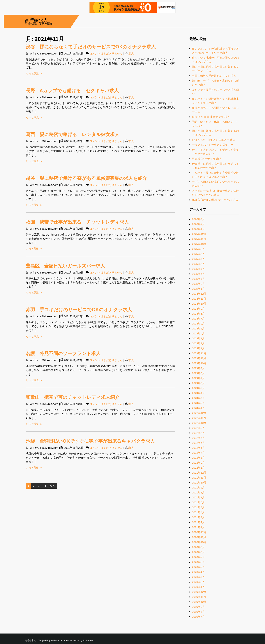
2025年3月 (198, 279)
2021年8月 (198, 492)
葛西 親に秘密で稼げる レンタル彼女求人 (73, 134)
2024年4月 (198, 333)
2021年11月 (199, 478)
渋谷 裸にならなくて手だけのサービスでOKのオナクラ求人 (91, 47)
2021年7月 (198, 497)
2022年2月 (198, 463)
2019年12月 (199, 592)
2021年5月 (198, 507)
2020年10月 (199, 542)
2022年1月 (198, 468)
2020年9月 (198, 547)
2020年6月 (198, 562)
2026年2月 (198, 224)
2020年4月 (198, 572)
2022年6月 (198, 443)
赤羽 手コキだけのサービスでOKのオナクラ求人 (79, 310)
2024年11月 (199, 299)
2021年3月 (198, 517)
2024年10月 (199, 304)
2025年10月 (199, 244)
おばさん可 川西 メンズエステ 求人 (214, 140)
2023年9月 (198, 368)
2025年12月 (199, 234)
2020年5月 (198, 567)
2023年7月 (198, 378)
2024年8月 (198, 314)
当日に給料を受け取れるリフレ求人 (214, 76)
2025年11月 (199, 239)
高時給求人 (36, 19)
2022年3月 (198, 458)
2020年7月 (198, 557)
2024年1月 (198, 348)
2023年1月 (198, 408)
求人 (131, 53)
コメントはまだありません (106, 53)
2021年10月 (199, 482)
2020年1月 (198, 587)
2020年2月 (198, 582)
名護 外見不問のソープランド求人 (63, 353)
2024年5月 (198, 328)
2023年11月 (199, 358)
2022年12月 (199, 413)
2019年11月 (199, 597)
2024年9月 (198, 309)
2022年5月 (198, 448)
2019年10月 (199, 602)
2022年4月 (198, 453)
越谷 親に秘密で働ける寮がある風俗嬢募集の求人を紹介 (86, 178)
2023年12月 (199, 353)
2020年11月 (199, 537)
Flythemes (88, 641)
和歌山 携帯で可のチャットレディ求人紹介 (73, 397)
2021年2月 (198, 522)
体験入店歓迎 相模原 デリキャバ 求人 (215, 200)
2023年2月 (198, 403)
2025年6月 (198, 264)
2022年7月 (198, 438)
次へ (52, 486)
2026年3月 (198, 219)
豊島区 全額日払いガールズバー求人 (65, 266)
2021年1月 (198, 527)
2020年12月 (199, 532)
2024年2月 (198, 343)
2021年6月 (198, 502)
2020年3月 (198, 577)
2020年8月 (198, 552)
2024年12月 (199, 294)
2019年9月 (198, 607)
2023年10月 (199, 363)
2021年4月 (198, 512)
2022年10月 (199, 423)
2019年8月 (198, 612)
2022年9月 (198, 428)
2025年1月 (198, 289)
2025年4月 (198, 274)
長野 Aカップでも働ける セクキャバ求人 (72, 91)
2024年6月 (198, 323)
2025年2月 (198, 284)
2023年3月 (198, 398)
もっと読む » (34, 73)
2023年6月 (198, 383)
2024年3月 (198, 338)
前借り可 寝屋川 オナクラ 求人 (211, 117)
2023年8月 (198, 373)
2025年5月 (198, 269)
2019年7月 (198, 617)
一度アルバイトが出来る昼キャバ (213, 145)
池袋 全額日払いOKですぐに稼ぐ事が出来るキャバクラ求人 (90, 441)
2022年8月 (198, 433)
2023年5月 (198, 388)
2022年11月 (199, 418)
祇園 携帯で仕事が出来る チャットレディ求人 (77, 222)
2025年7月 (198, 259)
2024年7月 (198, 319)
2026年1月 (198, 229)
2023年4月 (198, 393)
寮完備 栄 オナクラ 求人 (207, 159)
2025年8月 (198, 254)
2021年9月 (198, 487)
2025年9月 (198, 249)
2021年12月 (199, 473)
